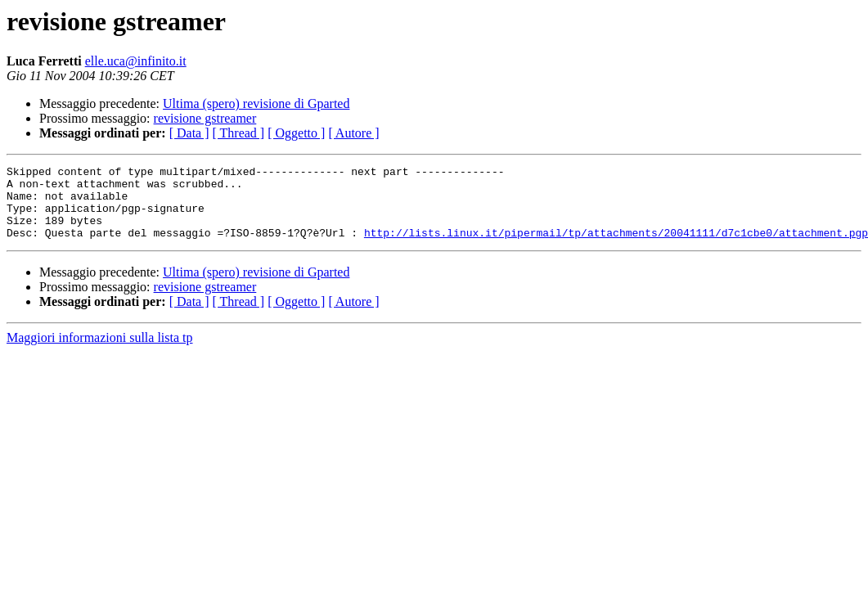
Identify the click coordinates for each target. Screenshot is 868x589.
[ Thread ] (239, 133)
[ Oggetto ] (296, 133)
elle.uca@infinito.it (136, 61)
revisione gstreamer (205, 118)
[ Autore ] (353, 133)
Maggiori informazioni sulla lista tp (100, 352)
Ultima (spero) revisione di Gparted (256, 103)
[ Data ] (189, 133)
